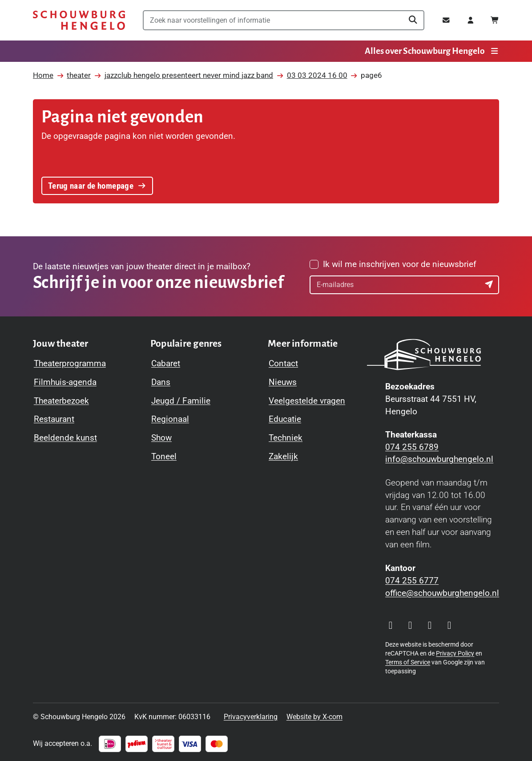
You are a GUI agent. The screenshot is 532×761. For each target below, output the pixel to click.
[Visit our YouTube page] (430, 626)
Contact (283, 364)
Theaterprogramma (70, 364)
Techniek (286, 438)
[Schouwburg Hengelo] (79, 20)
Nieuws (283, 382)
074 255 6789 (412, 447)
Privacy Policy (455, 653)
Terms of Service (408, 662)
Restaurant (54, 419)
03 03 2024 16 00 (317, 75)
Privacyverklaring (251, 717)
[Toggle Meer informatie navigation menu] (303, 344)
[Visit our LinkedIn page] (449, 626)
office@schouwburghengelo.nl (442, 593)
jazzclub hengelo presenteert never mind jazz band (189, 75)
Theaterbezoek (61, 401)
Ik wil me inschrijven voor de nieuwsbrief (400, 264)
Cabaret (166, 364)
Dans (161, 382)
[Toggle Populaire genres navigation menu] (186, 344)
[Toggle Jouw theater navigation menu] (61, 344)
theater (79, 75)
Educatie (285, 419)
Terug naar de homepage (97, 186)
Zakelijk (283, 457)
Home (43, 75)
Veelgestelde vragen (307, 401)
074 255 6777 (412, 581)
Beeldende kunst (65, 438)
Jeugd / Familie (181, 401)
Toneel (164, 457)
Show (161, 438)
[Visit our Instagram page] (391, 626)
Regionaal (170, 419)
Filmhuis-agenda (65, 382)
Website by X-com (314, 717)
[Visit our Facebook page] (410, 626)
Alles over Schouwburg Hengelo (432, 51)
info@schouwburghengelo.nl (439, 459)
